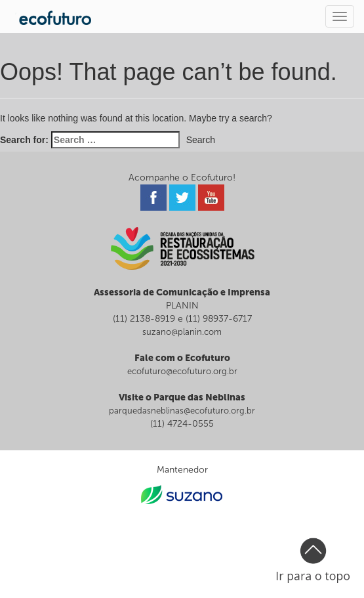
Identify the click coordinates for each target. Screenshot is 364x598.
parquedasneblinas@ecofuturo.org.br (182, 411)
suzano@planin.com (182, 332)
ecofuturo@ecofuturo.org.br (182, 371)
